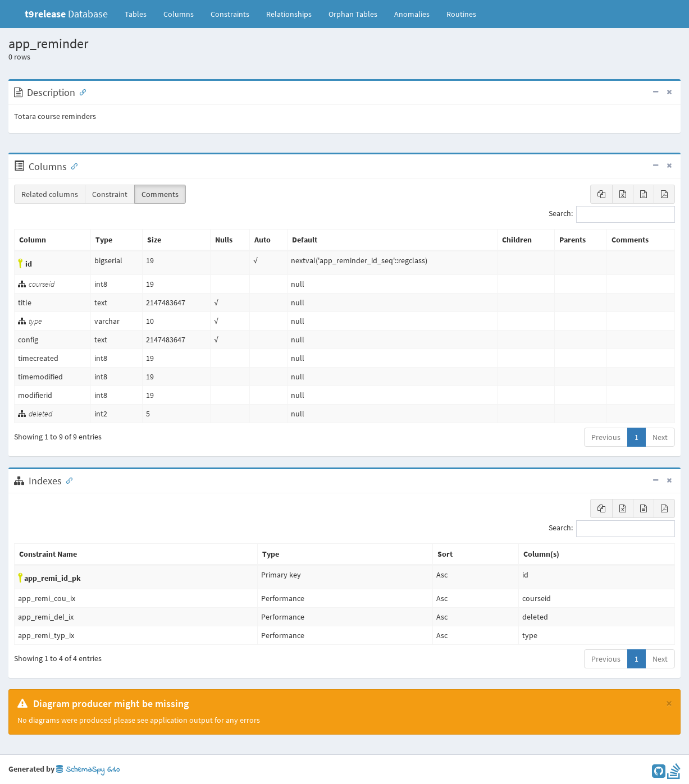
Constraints (230, 14)
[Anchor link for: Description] (80, 91)
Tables (140, 13)
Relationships (289, 14)
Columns (179, 14)
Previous (606, 437)
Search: (612, 214)
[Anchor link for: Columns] (72, 166)
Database (66, 14)
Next (660, 437)
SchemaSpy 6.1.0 (88, 770)
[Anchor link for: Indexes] (67, 480)
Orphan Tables (353, 14)
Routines (461, 14)
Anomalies (412, 14)
